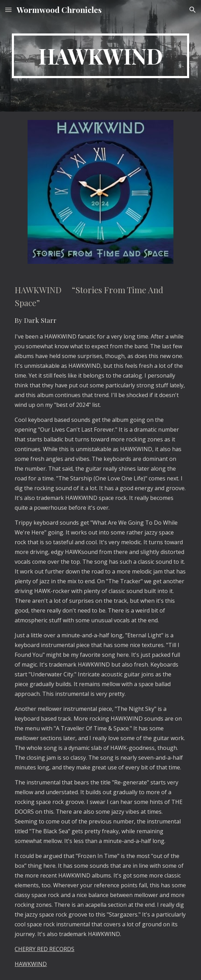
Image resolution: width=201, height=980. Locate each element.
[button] (8, 10)
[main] (100, 56)
